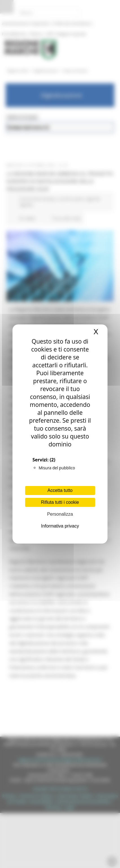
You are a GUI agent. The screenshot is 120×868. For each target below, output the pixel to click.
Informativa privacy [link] (60, 526)
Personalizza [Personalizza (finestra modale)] (60, 514)
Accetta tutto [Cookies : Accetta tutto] (60, 490)
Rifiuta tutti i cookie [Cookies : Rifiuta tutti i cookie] (60, 502)
